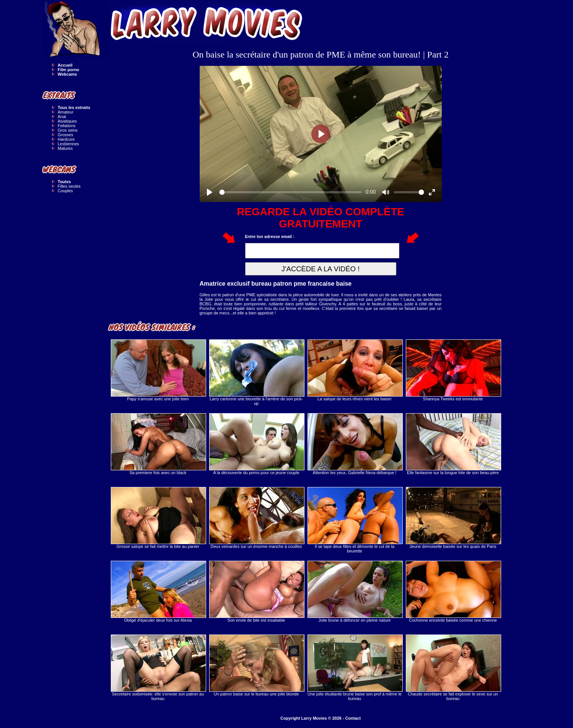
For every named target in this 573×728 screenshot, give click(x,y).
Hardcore (66, 139)
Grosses (66, 135)
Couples (65, 191)
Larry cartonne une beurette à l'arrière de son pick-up (256, 373)
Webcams (68, 74)
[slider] (291, 192)
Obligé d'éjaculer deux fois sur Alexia (158, 592)
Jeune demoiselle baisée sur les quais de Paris (453, 518)
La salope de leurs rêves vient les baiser (355, 370)
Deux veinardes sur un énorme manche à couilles (256, 518)
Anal (62, 117)
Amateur (66, 112)
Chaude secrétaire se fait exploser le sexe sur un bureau (453, 668)
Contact (353, 718)
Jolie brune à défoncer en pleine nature (355, 592)
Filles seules (69, 186)
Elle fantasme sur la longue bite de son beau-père (453, 444)
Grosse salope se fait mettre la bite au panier (158, 518)
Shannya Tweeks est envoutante (453, 370)
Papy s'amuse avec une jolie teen (158, 370)
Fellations (67, 126)
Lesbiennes (68, 144)
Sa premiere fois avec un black (158, 444)
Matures (65, 148)
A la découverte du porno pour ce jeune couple (256, 444)
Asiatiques (68, 121)
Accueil (65, 65)
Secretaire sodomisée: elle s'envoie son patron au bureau (158, 668)
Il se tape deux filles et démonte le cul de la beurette (355, 520)
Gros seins (68, 130)
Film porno (69, 70)
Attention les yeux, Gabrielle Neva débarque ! (355, 444)
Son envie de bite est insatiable (256, 592)
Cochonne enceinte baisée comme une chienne (453, 592)
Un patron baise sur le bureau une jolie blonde (256, 665)
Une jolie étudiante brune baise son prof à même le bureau (355, 668)
